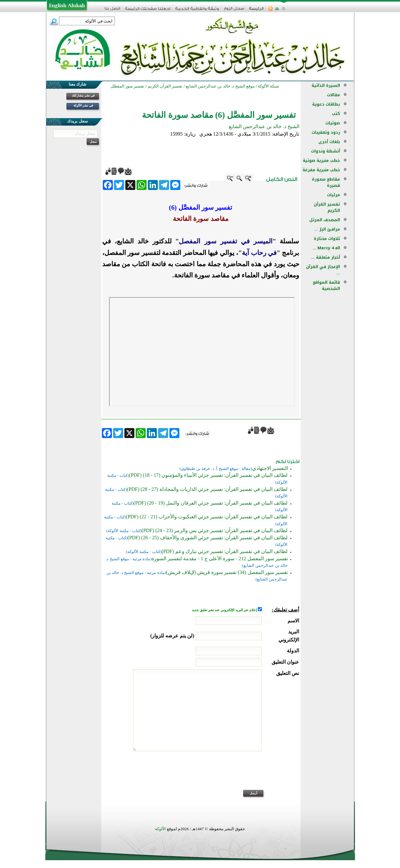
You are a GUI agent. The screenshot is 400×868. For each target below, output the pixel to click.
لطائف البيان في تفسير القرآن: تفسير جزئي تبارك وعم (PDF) (225, 551)
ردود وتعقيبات (326, 132)
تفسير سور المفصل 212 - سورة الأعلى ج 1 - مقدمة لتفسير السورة (220, 559)
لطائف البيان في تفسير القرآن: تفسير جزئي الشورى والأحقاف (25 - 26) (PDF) (207, 538)
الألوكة (160, 829)
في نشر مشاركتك (83, 95)
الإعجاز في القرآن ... (323, 270)
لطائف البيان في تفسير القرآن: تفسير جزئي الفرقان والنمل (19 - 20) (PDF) (210, 503)
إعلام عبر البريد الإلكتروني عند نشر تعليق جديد (225, 610)
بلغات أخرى (329, 142)
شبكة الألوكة (268, 86)
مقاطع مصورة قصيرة (326, 182)
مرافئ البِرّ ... (327, 229)
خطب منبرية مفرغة (321, 170)
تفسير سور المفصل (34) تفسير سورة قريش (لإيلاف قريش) (227, 572)
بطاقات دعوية (326, 104)
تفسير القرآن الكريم (327, 207)
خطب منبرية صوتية (321, 160)
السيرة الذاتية (326, 85)
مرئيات (333, 195)
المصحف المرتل (325, 220)
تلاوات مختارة (327, 239)
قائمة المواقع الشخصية (326, 285)
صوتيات (333, 123)
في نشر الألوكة (83, 105)
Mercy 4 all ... (326, 248)
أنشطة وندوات (325, 151)
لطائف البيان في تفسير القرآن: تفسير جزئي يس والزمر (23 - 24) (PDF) (215, 530)
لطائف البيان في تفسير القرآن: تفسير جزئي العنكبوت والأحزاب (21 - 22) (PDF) (207, 517)
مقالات (333, 95)
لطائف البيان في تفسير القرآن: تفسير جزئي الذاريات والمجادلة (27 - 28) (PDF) (207, 489)
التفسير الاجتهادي (270, 468)
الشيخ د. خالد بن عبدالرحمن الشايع (264, 126)
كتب (336, 114)
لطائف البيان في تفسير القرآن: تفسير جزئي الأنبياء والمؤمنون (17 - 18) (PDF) (208, 475)
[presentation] (252, 775)
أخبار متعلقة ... (325, 257)
